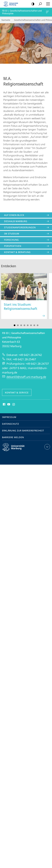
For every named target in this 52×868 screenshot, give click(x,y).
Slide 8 (38, 325)
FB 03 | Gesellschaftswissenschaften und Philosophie (47, 12)
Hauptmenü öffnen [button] (47, 4)
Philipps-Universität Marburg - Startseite (12, 4)
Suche (39, 4)
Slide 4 (24, 325)
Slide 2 (18, 325)
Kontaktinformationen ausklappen (47, 447)
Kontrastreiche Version (32, 4)
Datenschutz (10, 424)
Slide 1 (15, 325)
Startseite (6, 20)
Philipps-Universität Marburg (16, 449)
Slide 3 (21, 325)
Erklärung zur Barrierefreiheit (23, 431)
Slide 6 (31, 325)
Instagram (14, 404)
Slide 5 (28, 325)
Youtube (8, 404)
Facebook (4, 404)
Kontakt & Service (17, 393)
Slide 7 (34, 325)
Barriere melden (13, 437)
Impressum (9, 417)
